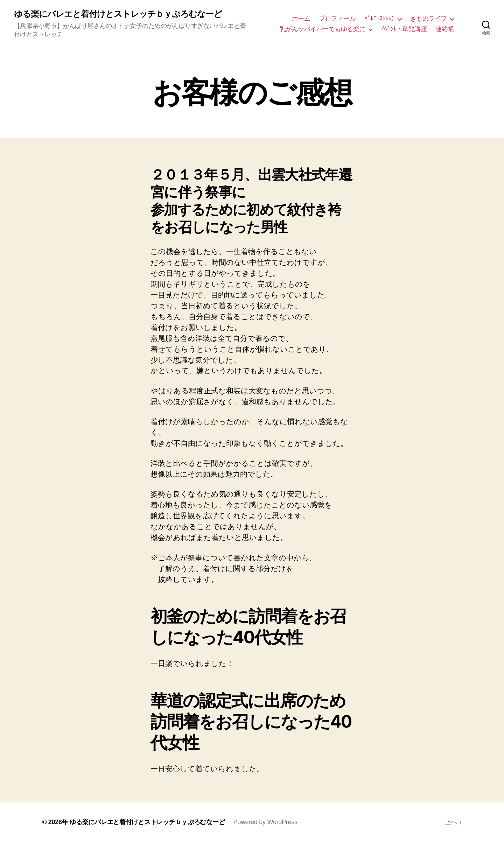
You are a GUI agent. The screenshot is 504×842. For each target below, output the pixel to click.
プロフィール (337, 19)
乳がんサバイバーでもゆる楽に (323, 29)
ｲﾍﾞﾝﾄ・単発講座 (404, 29)
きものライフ (429, 19)
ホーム (301, 19)
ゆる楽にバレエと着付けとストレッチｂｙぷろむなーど (118, 14)
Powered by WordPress (265, 822)
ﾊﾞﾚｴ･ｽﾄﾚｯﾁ (379, 19)
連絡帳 (445, 29)
